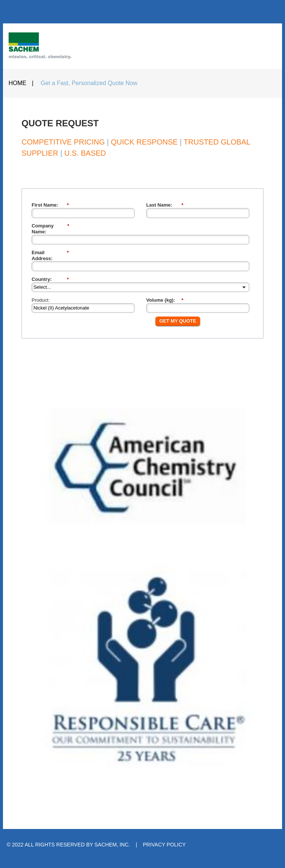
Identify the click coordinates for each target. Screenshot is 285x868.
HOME (17, 83)
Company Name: (50, 229)
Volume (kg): (165, 300)
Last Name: (165, 205)
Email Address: (50, 255)
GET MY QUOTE (178, 321)
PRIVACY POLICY (164, 845)
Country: (50, 279)
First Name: (50, 205)
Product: (40, 300)
